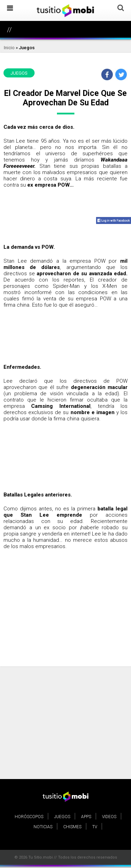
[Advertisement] (65, 622)
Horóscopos (29, 817)
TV (95, 827)
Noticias (43, 827)
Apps (86, 817)
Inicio (9, 48)
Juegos (27, 48)
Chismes (72, 827)
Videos (109, 817)
